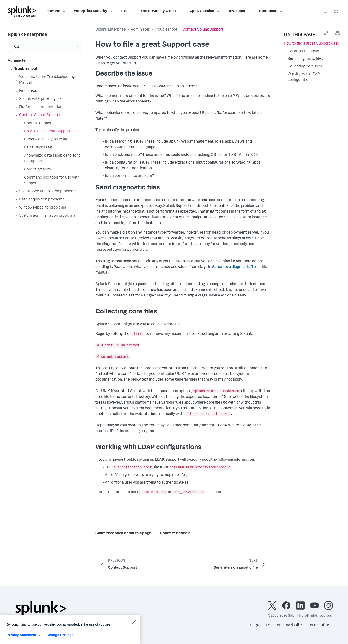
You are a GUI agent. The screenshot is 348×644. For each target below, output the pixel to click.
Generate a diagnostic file (234, 267)
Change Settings (60, 635)
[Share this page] (326, 34)
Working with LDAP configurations (304, 77)
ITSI (127, 11)
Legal (255, 625)
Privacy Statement (21, 635)
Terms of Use (320, 625)
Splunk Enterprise (111, 30)
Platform (56, 11)
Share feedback (175, 534)
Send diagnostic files (305, 59)
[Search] (326, 11)
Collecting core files (305, 67)
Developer (239, 11)
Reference (271, 11)
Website (294, 625)
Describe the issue (303, 51)
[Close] (134, 622)
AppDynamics (205, 11)
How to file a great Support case (311, 44)
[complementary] (326, 34)
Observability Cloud (161, 11)
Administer (140, 30)
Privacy (273, 625)
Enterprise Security (93, 11)
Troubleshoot (166, 30)
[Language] (336, 11)
